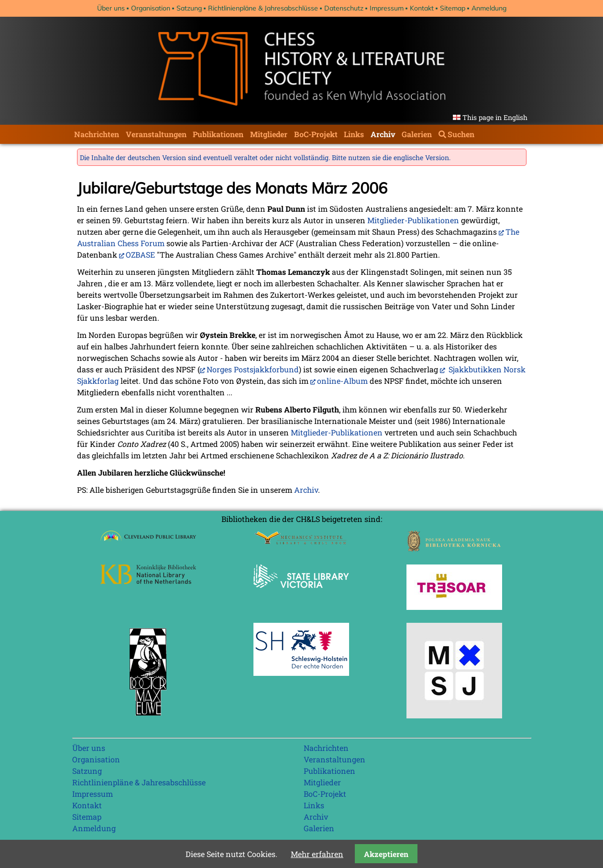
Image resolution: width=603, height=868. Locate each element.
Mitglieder (269, 134)
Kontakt (422, 8)
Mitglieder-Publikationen (413, 220)
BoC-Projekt (316, 134)
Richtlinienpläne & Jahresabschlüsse (263, 8)
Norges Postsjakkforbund (253, 369)
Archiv (383, 134)
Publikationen (218, 134)
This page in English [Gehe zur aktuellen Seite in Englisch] (495, 117)
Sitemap (453, 8)
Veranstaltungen (156, 134)
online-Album (342, 381)
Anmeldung (489, 8)
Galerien (417, 134)
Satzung (189, 8)
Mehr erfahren (317, 854)
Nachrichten (97, 134)
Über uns (111, 8)
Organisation (151, 8)
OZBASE (140, 255)
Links (354, 134)
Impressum (387, 8)
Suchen (461, 134)
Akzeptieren (386, 854)
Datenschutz (344, 8)
